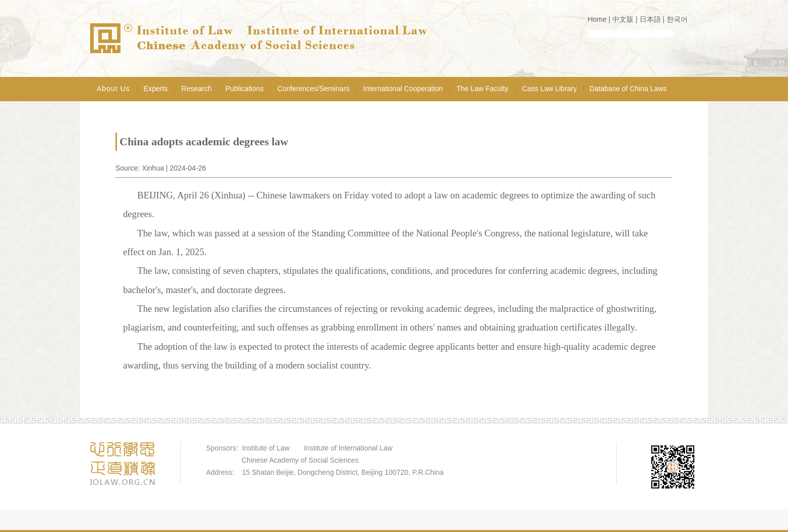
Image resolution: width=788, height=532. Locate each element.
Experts (156, 89)
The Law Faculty (482, 89)
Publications (245, 89)
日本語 (650, 19)
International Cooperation (403, 89)
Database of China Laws (628, 89)
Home (597, 19)
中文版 (623, 19)
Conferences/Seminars (313, 89)
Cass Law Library (549, 89)
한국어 (677, 19)
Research (196, 89)
